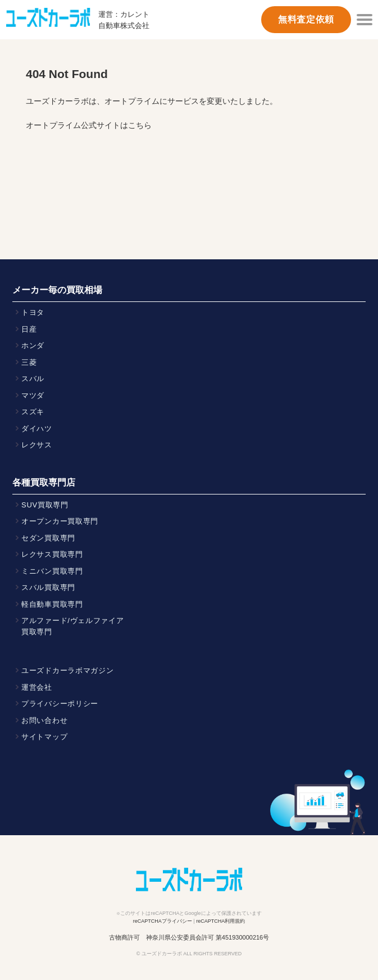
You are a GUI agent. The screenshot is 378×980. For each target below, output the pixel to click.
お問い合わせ (44, 720)
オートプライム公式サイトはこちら (89, 125)
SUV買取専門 (45, 505)
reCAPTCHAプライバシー (163, 921)
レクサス (37, 445)
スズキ (33, 412)
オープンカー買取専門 (60, 521)
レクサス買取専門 (52, 554)
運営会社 (37, 687)
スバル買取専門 (48, 587)
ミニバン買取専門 (52, 571)
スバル (33, 379)
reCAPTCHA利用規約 (220, 921)
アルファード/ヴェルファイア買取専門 (73, 626)
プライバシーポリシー (60, 704)
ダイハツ (37, 429)
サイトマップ (44, 737)
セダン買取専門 (48, 538)
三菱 (29, 362)
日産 (29, 329)
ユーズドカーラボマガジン (68, 670)
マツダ (33, 395)
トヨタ (33, 312)
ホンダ (33, 345)
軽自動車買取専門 (52, 604)
